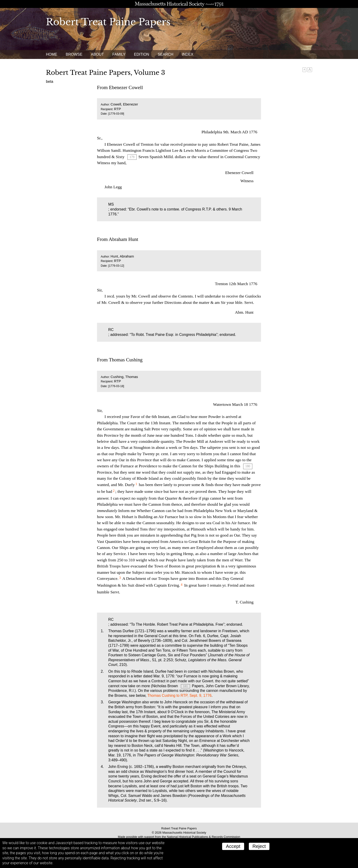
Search (166, 54)
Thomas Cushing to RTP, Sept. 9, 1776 (179, 695)
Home (52, 54)
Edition (142, 54)
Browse (74, 54)
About (97, 54)
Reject (259, 846)
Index (188, 54)
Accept (233, 846)
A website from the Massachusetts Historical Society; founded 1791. (179, 4)
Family (119, 54)
